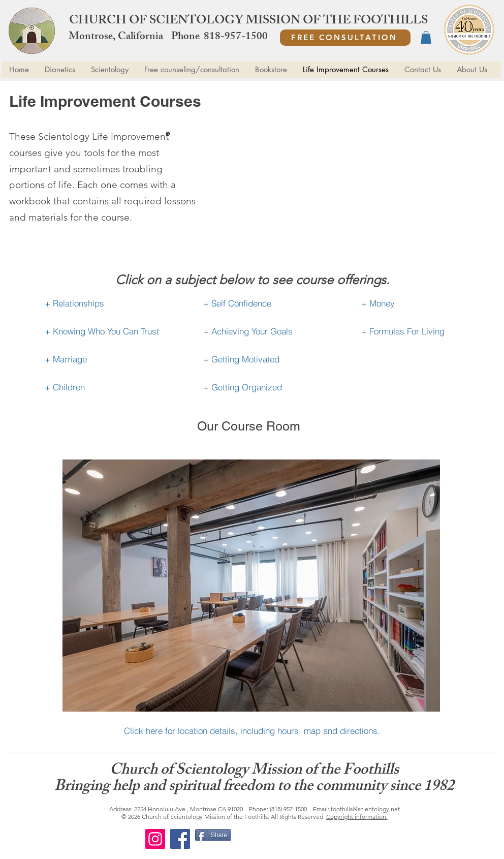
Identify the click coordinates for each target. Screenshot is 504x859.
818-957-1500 (236, 37)
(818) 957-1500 (288, 809)
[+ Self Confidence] (269, 303)
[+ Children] (111, 387)
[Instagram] (155, 839)
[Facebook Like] (298, 839)
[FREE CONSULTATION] (345, 38)
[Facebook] (180, 839)
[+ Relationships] (111, 303)
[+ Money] (427, 303)
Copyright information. (357, 817)
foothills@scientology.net (365, 809)
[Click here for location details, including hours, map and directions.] (252, 731)
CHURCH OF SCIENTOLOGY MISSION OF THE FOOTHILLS (248, 21)
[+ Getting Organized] (269, 387)
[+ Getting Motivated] (269, 359)
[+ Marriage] (111, 359)
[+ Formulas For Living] (427, 331)
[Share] (213, 835)
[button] (426, 37)
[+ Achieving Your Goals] (269, 331)
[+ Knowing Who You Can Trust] (111, 331)
